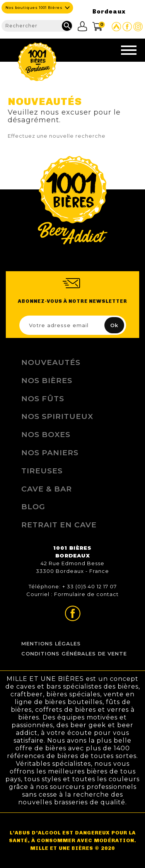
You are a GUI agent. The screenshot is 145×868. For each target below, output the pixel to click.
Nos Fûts (43, 399)
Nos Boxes (46, 434)
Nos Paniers (50, 453)
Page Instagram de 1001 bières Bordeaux (138, 27)
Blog (33, 507)
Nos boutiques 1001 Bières (34, 8)
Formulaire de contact (86, 594)
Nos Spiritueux (57, 416)
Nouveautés (51, 362)
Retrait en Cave (59, 525)
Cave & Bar (47, 489)
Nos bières (47, 380)
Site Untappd (116, 27)
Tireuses (42, 471)
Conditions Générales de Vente (74, 654)
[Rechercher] (37, 26)
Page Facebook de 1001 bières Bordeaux (127, 27)
